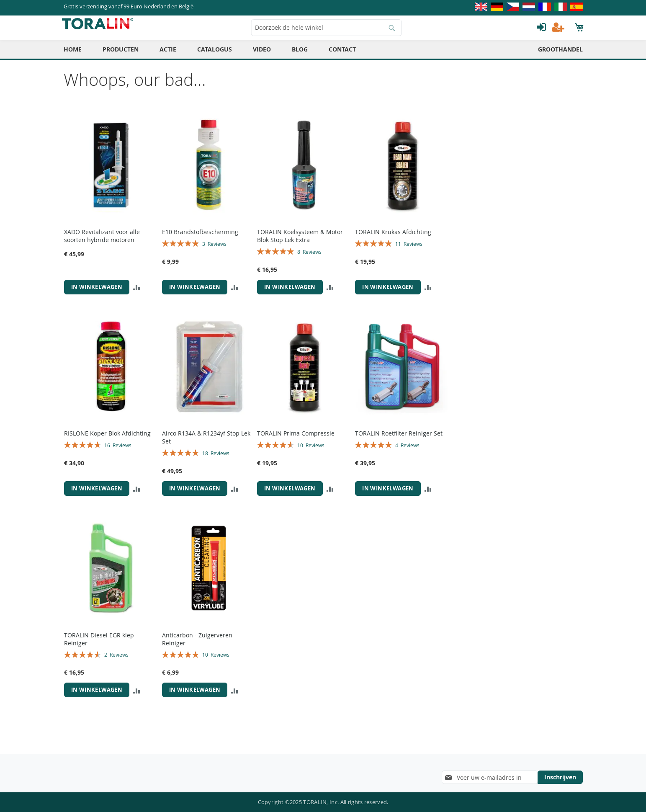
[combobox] (326, 34)
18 (216, 459)
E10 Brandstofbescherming (200, 238)
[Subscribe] (560, 777)
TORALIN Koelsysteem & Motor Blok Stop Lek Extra (300, 242)
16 (118, 451)
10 (311, 451)
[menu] (323, 55)
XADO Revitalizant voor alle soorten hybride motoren (102, 242)
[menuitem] (73, 55)
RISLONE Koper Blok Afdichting (107, 439)
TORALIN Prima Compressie (296, 439)
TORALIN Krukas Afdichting (393, 238)
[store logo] (99, 30)
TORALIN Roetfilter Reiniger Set (399, 439)
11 (409, 250)
